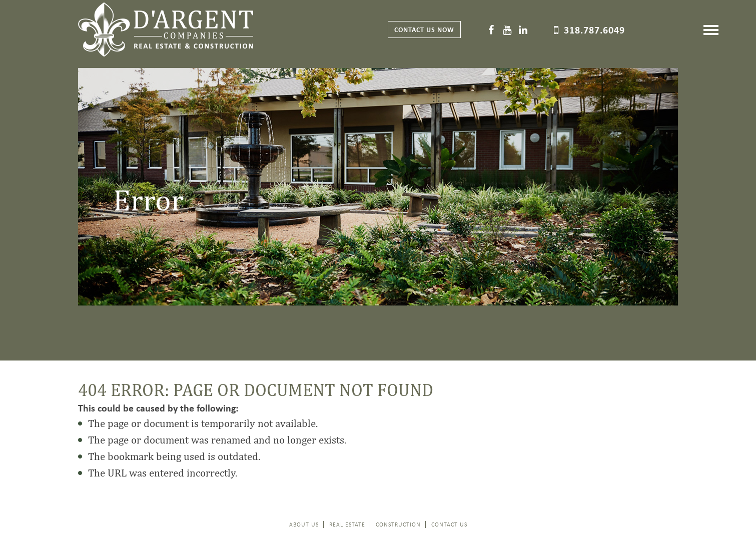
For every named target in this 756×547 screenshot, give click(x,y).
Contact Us (449, 524)
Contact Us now (424, 29)
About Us (304, 524)
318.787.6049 (594, 30)
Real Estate (347, 524)
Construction (398, 524)
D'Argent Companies (166, 29)
